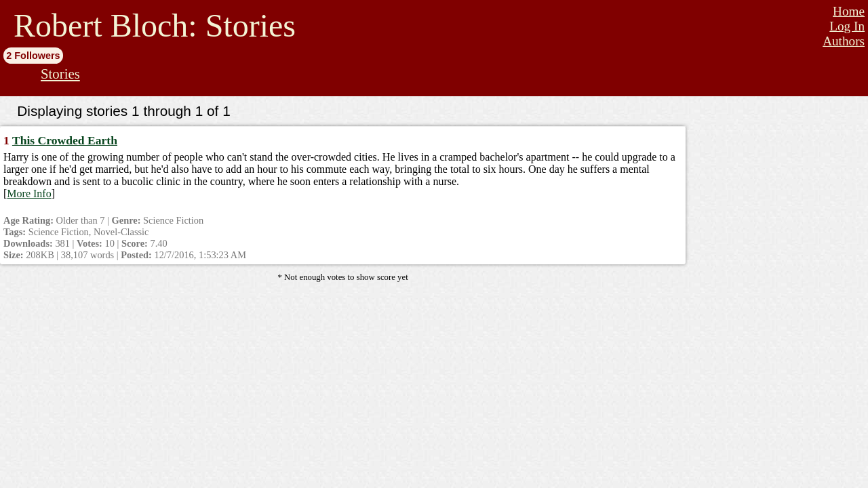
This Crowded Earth (65, 140)
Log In (847, 26)
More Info (29, 194)
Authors (844, 41)
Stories (60, 74)
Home (849, 11)
